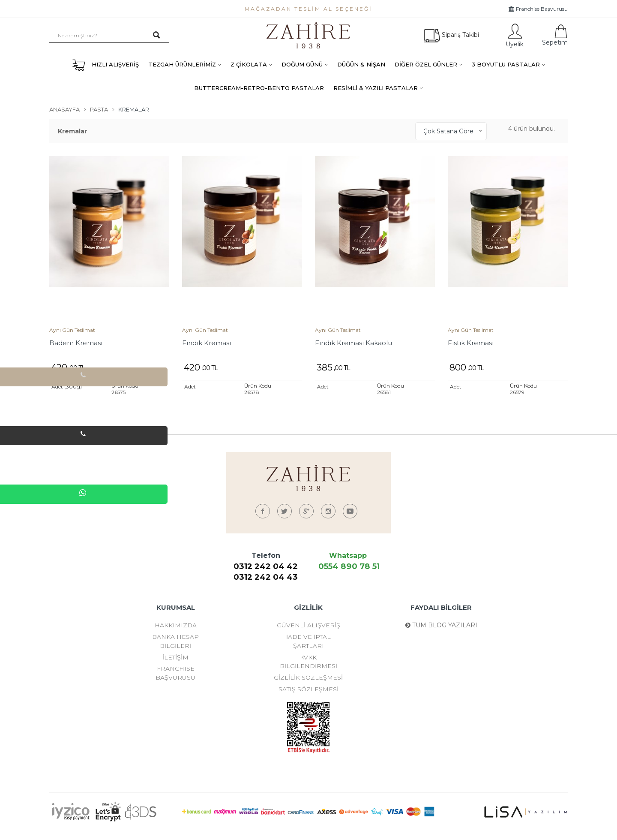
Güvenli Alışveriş (308, 626)
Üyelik (514, 35)
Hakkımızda (176, 626)
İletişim (175, 662)
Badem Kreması (76, 343)
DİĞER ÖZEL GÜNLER (426, 64)
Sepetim (554, 35)
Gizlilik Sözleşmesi (308, 685)
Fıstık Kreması (471, 343)
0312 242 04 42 (266, 566)
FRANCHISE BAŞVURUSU (175, 680)
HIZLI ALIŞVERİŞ (105, 65)
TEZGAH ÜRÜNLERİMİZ (182, 64)
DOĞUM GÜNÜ (302, 64)
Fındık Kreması (207, 343)
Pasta (99, 109)
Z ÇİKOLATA (249, 64)
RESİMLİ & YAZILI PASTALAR (376, 88)
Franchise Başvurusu (538, 9)
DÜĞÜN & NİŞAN (361, 64)
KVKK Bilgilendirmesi (308, 667)
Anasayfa (64, 109)
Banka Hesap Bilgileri (175, 644)
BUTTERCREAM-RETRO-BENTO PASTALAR (259, 88)
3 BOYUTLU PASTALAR (506, 64)
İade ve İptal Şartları (308, 644)
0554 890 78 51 (348, 566)
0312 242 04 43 (266, 577)
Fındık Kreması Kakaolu (353, 343)
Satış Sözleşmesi (308, 698)
